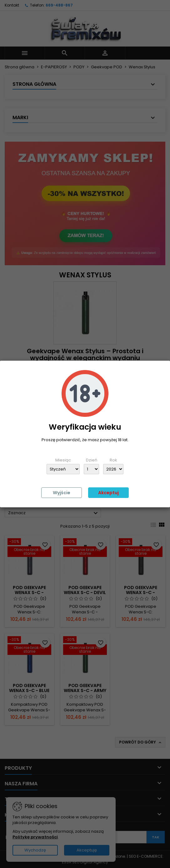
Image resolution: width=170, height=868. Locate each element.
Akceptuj (108, 493)
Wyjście (62, 493)
